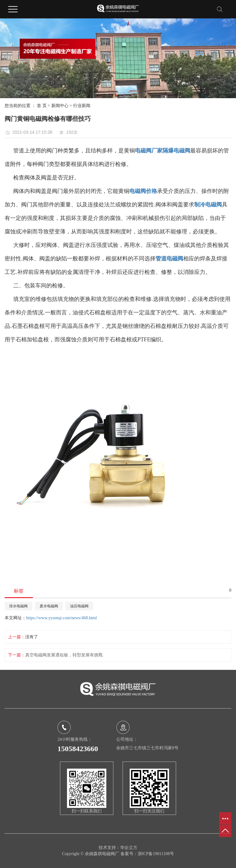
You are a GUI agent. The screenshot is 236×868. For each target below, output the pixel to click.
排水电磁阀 (18, 606)
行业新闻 (82, 106)
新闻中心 (60, 106)
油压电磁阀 (79, 606)
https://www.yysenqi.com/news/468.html (61, 618)
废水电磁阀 (49, 606)
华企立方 (129, 848)
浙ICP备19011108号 (156, 854)
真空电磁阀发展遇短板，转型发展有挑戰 (64, 655)
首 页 (42, 106)
